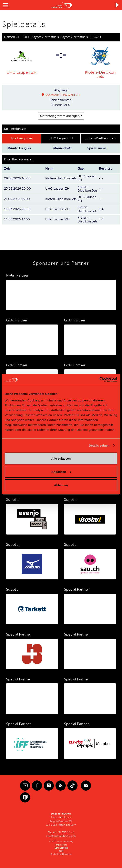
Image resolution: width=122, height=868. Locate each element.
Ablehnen (61, 485)
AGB (61, 851)
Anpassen (61, 472)
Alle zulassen (61, 458)
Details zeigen (99, 445)
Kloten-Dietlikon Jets (100, 74)
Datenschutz (61, 848)
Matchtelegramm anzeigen (60, 116)
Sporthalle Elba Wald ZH (63, 95)
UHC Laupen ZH (22, 72)
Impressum (61, 845)
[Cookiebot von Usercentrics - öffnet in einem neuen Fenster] (99, 379)
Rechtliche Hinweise (61, 854)
